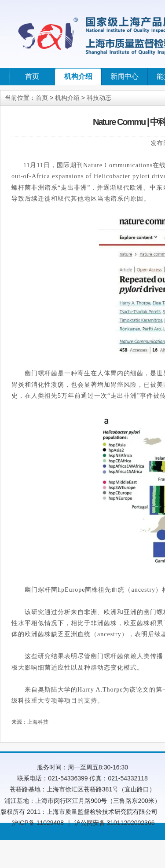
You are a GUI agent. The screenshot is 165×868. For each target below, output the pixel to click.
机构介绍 (78, 76)
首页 (32, 76)
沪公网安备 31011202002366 (115, 823)
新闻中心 (125, 76)
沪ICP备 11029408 (38, 823)
